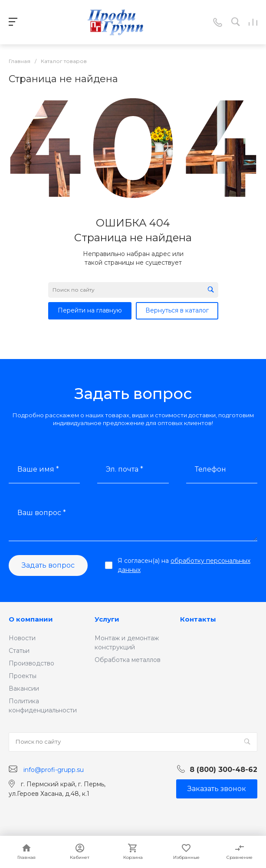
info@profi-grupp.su (54, 769)
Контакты (198, 619)
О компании (31, 619)
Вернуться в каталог (177, 310)
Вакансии (24, 688)
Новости (22, 638)
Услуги (107, 619)
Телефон (210, 469)
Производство (31, 663)
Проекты (23, 676)
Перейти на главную (90, 310)
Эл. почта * (125, 469)
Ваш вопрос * (42, 513)
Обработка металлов (128, 660)
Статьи (19, 651)
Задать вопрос (48, 565)
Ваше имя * (38, 469)
